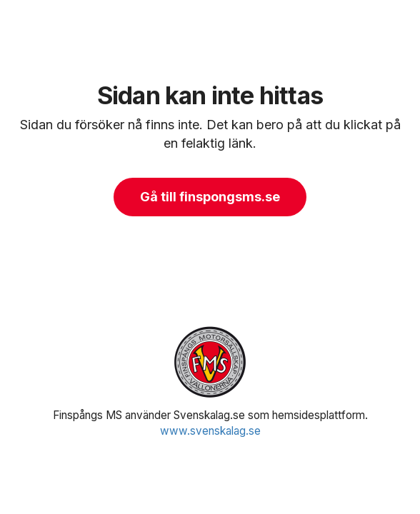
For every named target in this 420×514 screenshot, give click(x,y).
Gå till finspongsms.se (210, 197)
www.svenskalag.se (210, 431)
